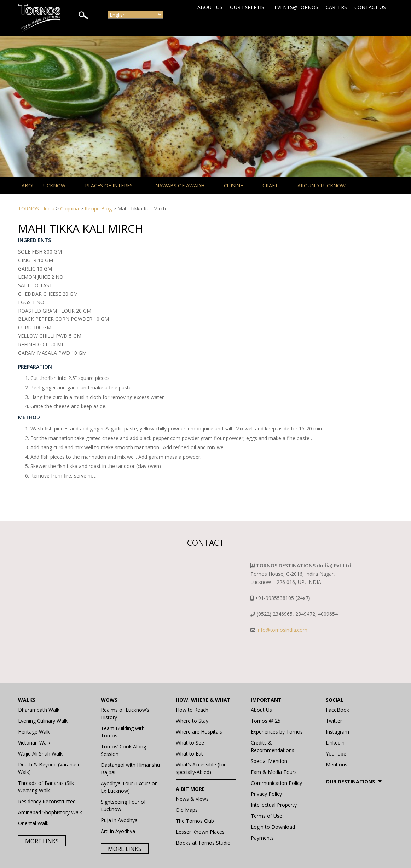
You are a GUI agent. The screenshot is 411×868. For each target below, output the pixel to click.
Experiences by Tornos (277, 732)
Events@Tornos (296, 7)
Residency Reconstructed (47, 801)
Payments (262, 838)
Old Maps (187, 810)
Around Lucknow (322, 186)
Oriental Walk (33, 823)
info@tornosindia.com (282, 630)
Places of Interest (110, 186)
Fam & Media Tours (274, 772)
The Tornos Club (195, 821)
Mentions (337, 765)
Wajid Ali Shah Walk (40, 754)
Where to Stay (192, 721)
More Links (42, 841)
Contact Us (370, 7)
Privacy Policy (266, 794)
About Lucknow (44, 186)
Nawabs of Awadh (180, 186)
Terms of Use (267, 816)
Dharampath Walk (39, 710)
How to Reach (192, 710)
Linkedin (335, 743)
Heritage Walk (34, 732)
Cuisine (233, 186)
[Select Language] (135, 15)
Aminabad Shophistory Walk (50, 812)
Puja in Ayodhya (119, 820)
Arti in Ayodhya (118, 831)
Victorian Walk (34, 743)
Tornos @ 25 (266, 721)
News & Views (192, 799)
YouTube (336, 754)
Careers (336, 7)
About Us (210, 7)
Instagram (337, 732)
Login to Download (273, 827)
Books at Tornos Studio (203, 843)
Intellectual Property (274, 805)
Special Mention (269, 761)
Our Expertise (248, 7)
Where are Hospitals (199, 732)
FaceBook (337, 710)
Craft (270, 186)
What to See (190, 743)
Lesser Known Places (200, 832)
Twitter (334, 721)
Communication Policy (276, 783)
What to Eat (189, 754)
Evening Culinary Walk (43, 721)
